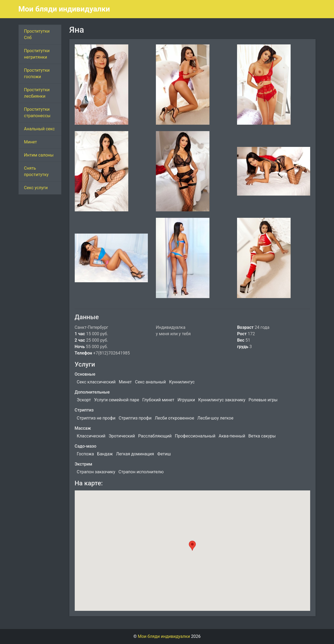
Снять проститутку (36, 171)
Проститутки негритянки (37, 54)
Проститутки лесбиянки (37, 93)
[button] (192, 546)
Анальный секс (40, 129)
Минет (31, 142)
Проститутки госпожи (37, 73)
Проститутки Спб (37, 34)
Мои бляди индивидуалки (64, 9)
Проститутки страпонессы (37, 113)
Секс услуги (36, 188)
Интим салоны (39, 155)
